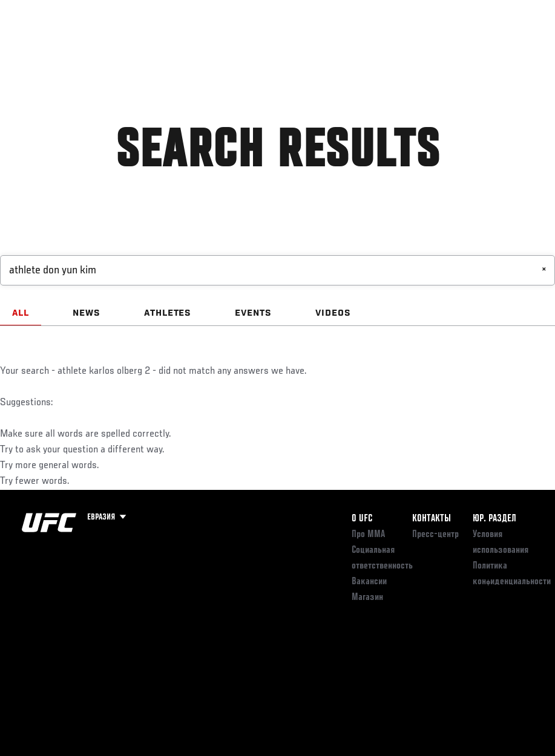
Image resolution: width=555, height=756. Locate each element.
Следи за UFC (423, 46)
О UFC (362, 519)
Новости (191, 46)
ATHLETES (168, 313)
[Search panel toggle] (516, 46)
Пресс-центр (435, 535)
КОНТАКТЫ (432, 519)
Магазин (484, 46)
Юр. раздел (494, 519)
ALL (21, 313)
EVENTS (253, 313)
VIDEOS (333, 313)
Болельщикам (353, 46)
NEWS (87, 313)
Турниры (36, 46)
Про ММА (368, 535)
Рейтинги (90, 46)
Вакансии (369, 582)
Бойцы (141, 46)
